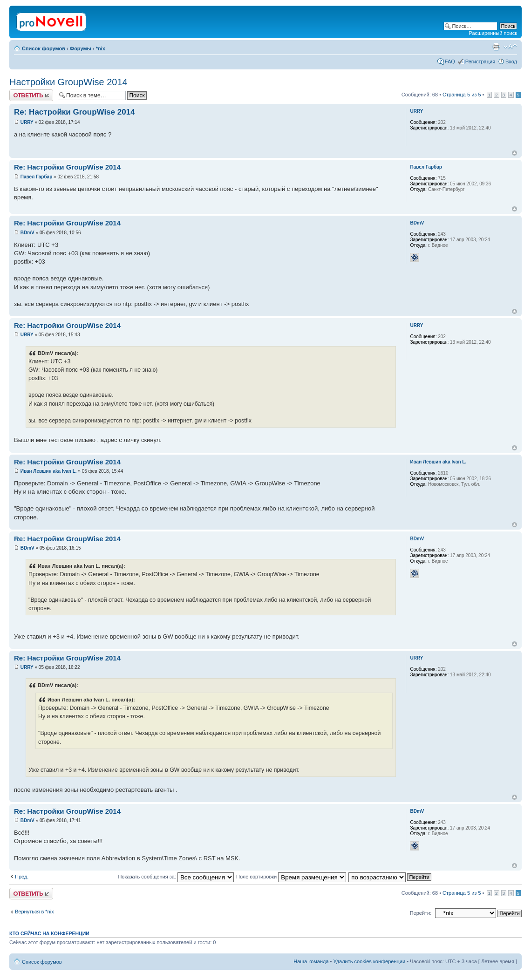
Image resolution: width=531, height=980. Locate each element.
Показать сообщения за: (176, 877)
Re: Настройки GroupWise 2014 (75, 112)
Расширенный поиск (493, 33)
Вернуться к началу (514, 153)
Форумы (81, 48)
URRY (27, 122)
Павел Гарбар (37, 177)
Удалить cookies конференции (370, 961)
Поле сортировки (291, 877)
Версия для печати (496, 47)
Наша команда (311, 961)
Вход (511, 61)
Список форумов (44, 48)
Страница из (462, 95)
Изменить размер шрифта (510, 47)
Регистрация (480, 61)
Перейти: (421, 913)
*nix (101, 48)
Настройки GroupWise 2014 (68, 82)
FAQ (450, 61)
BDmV (27, 233)
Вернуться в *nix (34, 912)
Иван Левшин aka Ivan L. (49, 471)
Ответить (31, 95)
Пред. (22, 877)
